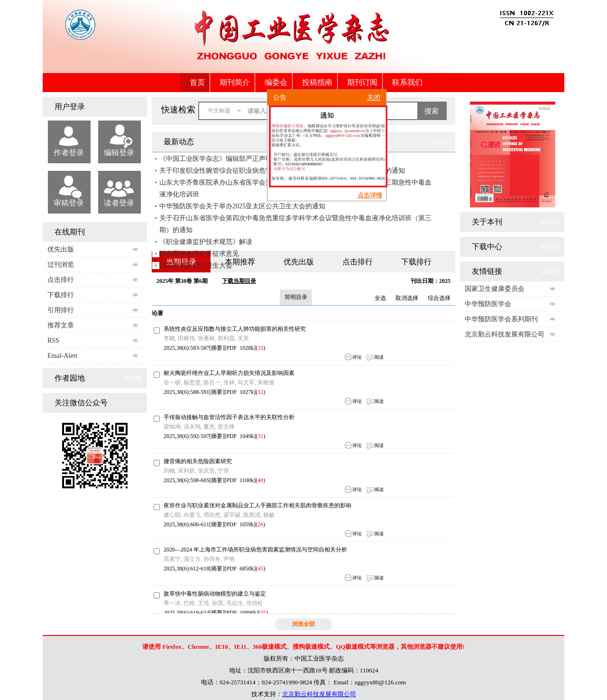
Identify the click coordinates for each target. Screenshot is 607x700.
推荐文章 (61, 325)
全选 (380, 298)
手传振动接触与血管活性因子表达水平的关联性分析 (229, 417)
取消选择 (407, 298)
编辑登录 (119, 153)
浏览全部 (303, 624)
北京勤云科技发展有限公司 (505, 334)
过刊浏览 (61, 265)
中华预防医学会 (488, 304)
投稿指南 (317, 82)
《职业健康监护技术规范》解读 (206, 242)
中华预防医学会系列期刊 (501, 319)
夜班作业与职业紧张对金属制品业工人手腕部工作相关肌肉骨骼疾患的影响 (258, 505)
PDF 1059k (240, 524)
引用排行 (61, 310)
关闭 (371, 101)
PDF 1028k (240, 348)
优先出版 (61, 249)
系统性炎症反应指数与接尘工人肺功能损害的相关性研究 (235, 329)
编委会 (276, 82)
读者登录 (119, 203)
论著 (157, 313)
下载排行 (61, 295)
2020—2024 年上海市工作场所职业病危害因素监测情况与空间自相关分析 (255, 550)
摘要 (217, 348)
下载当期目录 (239, 281)
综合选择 (439, 298)
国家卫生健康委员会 (495, 289)
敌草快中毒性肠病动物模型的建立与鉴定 (215, 594)
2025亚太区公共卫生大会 (196, 266)
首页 (197, 82)
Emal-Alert (62, 356)
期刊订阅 (362, 82)
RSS (53, 341)
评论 (357, 357)
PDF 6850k (240, 569)
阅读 (379, 357)
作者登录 (69, 153)
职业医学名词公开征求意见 (199, 254)
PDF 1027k (240, 392)
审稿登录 (69, 203)
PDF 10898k (241, 613)
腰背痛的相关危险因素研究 (198, 461)
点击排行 (61, 280)
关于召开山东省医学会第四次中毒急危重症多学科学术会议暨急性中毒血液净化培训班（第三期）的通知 (295, 224)
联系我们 (407, 82)
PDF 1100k (240, 480)
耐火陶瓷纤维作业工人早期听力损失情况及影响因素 (229, 373)
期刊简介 (235, 82)
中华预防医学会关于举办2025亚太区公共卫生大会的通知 (242, 206)
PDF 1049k (240, 436)
